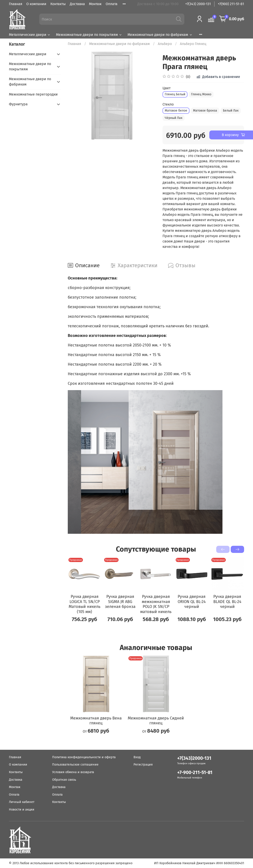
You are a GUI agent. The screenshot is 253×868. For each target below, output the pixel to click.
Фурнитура (18, 104)
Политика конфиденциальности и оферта (84, 757)
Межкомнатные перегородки (33, 94)
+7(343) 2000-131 (198, 4)
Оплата (112, 4)
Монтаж (95, 4)
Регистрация (143, 765)
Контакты (58, 4)
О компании (36, 4)
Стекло (168, 104)
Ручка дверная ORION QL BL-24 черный (191, 602)
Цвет (167, 88)
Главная (16, 4)
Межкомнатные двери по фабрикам (160, 35)
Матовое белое (176, 111)
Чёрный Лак (174, 118)
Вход (137, 757)
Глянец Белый (175, 94)
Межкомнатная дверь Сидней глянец (156, 720)
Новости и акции (22, 810)
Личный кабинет (22, 802)
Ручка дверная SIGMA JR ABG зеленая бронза (120, 602)
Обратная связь (64, 780)
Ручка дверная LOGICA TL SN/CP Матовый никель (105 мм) (84, 604)
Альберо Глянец (193, 44)
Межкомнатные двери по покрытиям (89, 35)
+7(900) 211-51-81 (231, 4)
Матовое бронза (205, 111)
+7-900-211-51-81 (195, 773)
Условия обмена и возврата (73, 772)
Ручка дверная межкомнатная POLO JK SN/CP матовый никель (156, 604)
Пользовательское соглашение (75, 765)
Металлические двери (30, 35)
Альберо (165, 44)
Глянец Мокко (201, 94)
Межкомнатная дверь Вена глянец (96, 720)
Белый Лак (231, 111)
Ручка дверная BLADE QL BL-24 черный (227, 602)
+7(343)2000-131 (194, 758)
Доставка (77, 4)
